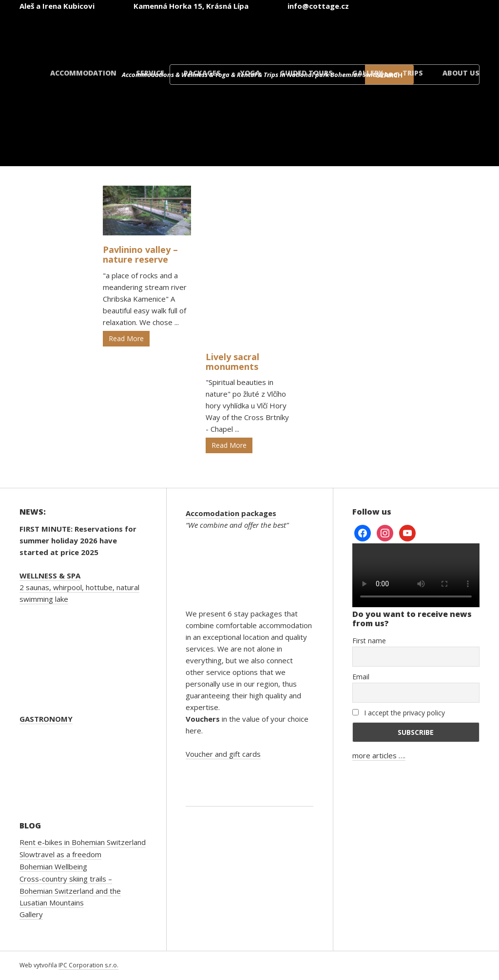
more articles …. (379, 755)
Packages (202, 73)
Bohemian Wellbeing (53, 866)
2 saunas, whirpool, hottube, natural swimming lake (79, 587)
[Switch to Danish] (446, 33)
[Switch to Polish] (388, 33)
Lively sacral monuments (232, 362)
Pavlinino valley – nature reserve (140, 254)
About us (461, 73)
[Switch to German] (329, 33)
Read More (126, 338)
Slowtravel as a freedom (60, 854)
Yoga (250, 73)
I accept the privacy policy (399, 713)
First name (369, 641)
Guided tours (306, 73)
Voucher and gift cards (223, 754)
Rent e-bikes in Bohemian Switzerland (83, 842)
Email (361, 677)
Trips (413, 73)
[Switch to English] (271, 33)
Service (150, 73)
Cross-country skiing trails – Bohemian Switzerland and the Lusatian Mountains (70, 891)
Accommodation (83, 73)
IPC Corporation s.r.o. (88, 965)
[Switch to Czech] (212, 33)
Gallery (368, 73)
